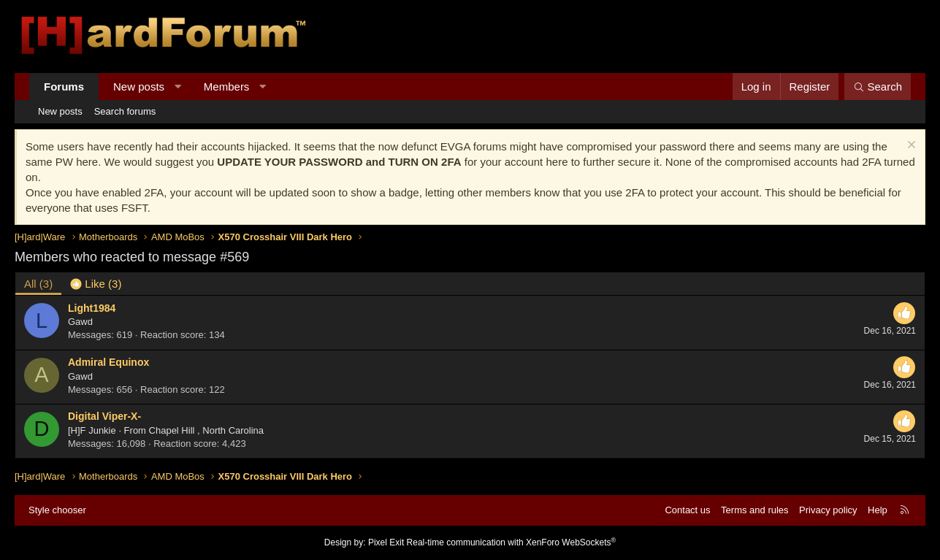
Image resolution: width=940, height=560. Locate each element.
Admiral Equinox (108, 362)
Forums (64, 87)
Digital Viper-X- (104, 416)
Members (227, 87)
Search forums (125, 111)
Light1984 (92, 308)
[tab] (96, 284)
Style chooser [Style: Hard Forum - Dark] (57, 510)
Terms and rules (754, 510)
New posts (139, 87)
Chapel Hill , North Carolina (207, 430)
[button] (178, 87)
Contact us (687, 510)
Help (878, 510)
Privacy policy (828, 510)
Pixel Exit (386, 542)
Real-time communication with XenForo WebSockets (512, 542)
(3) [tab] (38, 284)
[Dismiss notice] (910, 146)
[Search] (878, 87)
